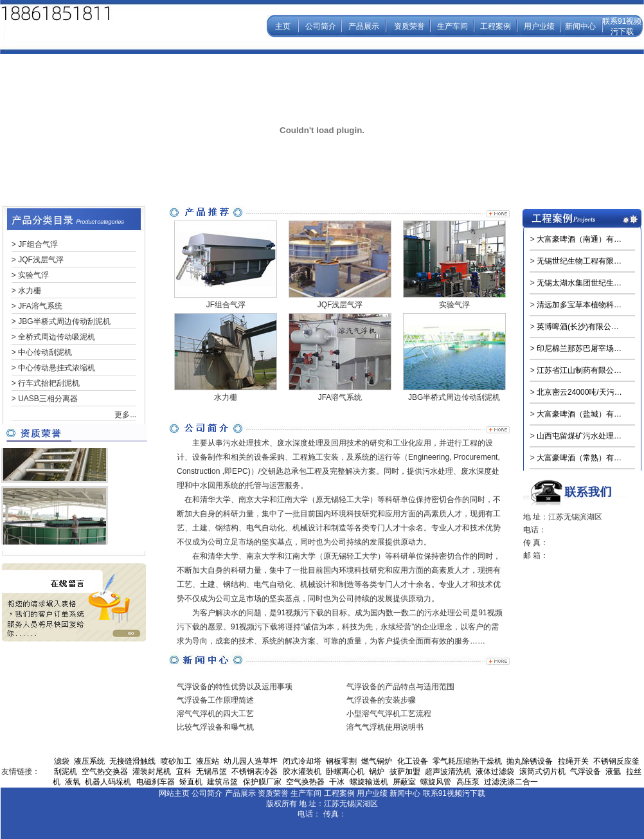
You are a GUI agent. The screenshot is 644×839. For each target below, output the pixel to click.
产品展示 (364, 26)
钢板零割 (341, 761)
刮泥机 (66, 771)
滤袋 (62, 761)
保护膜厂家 (262, 782)
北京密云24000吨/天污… (579, 392)
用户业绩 (539, 26)
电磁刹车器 (156, 782)
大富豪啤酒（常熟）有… (579, 458)
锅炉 (377, 771)
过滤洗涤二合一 (511, 782)
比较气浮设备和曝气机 (215, 727)
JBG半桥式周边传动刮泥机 (64, 321)
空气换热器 (305, 782)
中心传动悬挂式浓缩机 (57, 368)
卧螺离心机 (345, 771)
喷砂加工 (176, 761)
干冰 (337, 782)
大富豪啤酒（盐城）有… (579, 414)
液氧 (73, 782)
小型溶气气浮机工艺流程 (389, 714)
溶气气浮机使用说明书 (385, 727)
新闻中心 (580, 26)
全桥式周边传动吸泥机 (57, 337)
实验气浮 (33, 275)
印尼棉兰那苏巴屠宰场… (579, 348)
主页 (283, 26)
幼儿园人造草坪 (251, 761)
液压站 (208, 761)
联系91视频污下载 (454, 793)
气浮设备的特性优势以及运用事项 (235, 687)
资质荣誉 (409, 26)
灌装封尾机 (152, 771)
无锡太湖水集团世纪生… (579, 283)
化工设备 (413, 761)
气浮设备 (586, 771)
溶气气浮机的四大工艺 (215, 714)
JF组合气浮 (38, 244)
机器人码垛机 (108, 782)
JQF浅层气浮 (41, 260)
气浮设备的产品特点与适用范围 (400, 687)
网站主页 (174, 793)
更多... (125, 415)
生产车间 (452, 26)
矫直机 (191, 782)
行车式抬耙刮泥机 (49, 383)
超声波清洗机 (448, 771)
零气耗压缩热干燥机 (467, 761)
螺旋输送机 (369, 782)
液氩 (613, 771)
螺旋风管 (436, 782)
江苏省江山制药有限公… (579, 370)
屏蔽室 (404, 782)
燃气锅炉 (377, 761)
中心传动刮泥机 (45, 352)
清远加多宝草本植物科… (579, 305)
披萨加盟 (405, 771)
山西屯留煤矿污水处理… (579, 436)
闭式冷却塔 (302, 761)
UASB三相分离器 (48, 399)
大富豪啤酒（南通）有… (579, 239)
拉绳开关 (573, 761)
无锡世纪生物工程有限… (579, 261)
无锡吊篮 (211, 771)
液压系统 (89, 761)
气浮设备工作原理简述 (215, 700)
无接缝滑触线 (132, 761)
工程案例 (496, 26)
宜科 (184, 771)
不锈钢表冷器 (255, 771)
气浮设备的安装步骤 (381, 700)
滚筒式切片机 (542, 771)
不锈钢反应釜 (616, 761)
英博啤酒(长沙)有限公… (578, 327)
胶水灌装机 (302, 771)
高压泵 (468, 782)
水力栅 (30, 291)
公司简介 (321, 26)
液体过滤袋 (495, 771)
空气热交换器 (105, 771)
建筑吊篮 (222, 782)
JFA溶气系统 (40, 306)
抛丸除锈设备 (530, 761)
